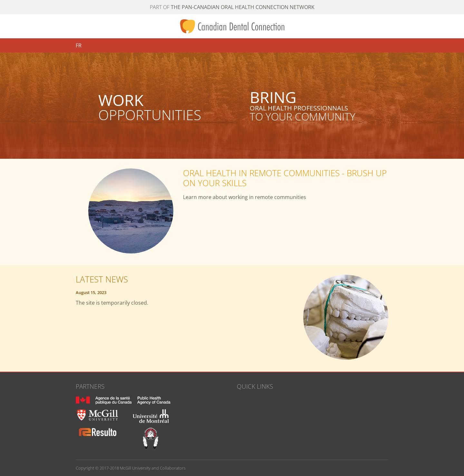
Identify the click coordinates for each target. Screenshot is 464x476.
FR (79, 45)
